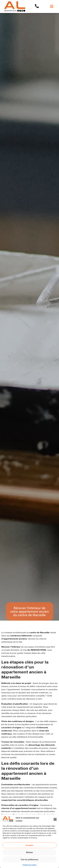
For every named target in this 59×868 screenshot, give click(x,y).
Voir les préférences (30, 860)
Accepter (29, 845)
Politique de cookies (29, 865)
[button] (55, 819)
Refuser (29, 852)
